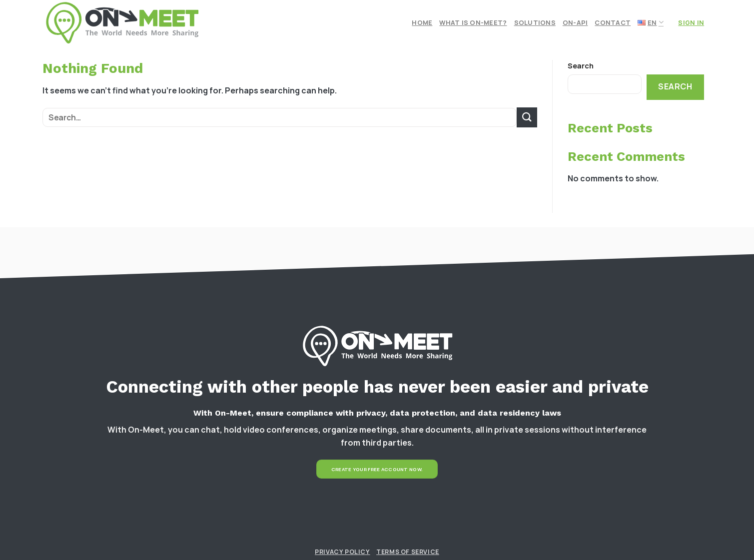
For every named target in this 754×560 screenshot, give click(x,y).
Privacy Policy (343, 552)
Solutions (535, 22)
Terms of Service (408, 552)
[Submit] (527, 117)
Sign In (691, 22)
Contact (613, 22)
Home (422, 22)
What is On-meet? (473, 22)
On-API (575, 22)
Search (581, 66)
